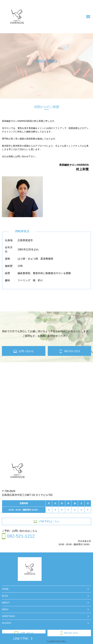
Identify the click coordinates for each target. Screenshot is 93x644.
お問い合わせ (24, 633)
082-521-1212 (69, 633)
